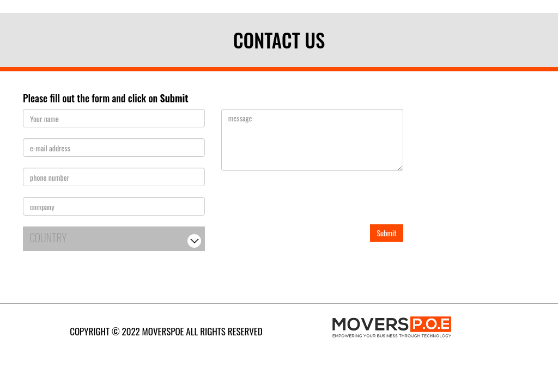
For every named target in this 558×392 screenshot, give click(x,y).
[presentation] (304, 203)
